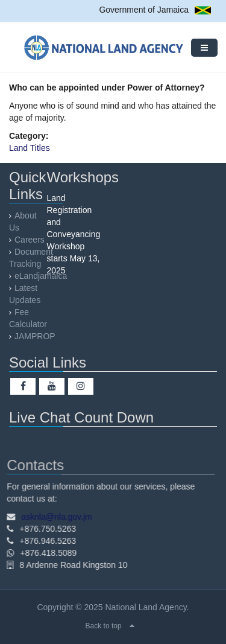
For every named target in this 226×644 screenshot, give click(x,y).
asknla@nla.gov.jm (54, 517)
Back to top (104, 626)
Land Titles (30, 148)
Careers (30, 240)
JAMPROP (35, 336)
